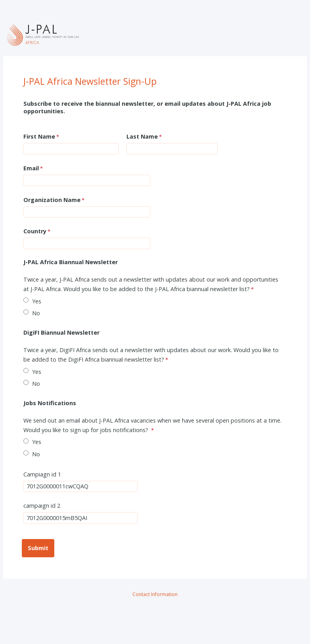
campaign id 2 (42, 506)
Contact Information (155, 594)
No (36, 313)
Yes (37, 301)
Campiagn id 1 (42, 474)
